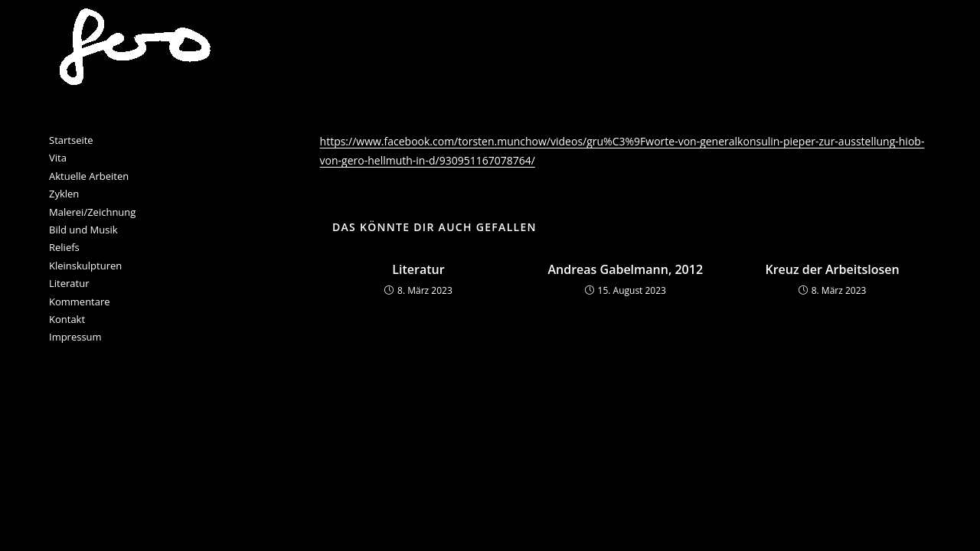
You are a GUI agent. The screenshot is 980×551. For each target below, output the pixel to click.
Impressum (75, 337)
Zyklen (64, 194)
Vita (58, 158)
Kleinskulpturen (85, 266)
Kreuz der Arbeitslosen (832, 269)
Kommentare (80, 302)
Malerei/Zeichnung (92, 212)
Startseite (71, 140)
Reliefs (64, 247)
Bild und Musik (83, 230)
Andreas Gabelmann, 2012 (625, 269)
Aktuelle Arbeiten (89, 176)
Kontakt (67, 319)
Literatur (418, 269)
